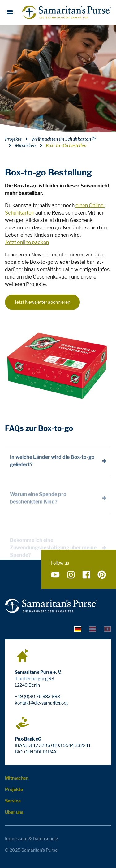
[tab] (78, 629)
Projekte (13, 139)
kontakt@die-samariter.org (41, 703)
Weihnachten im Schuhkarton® (64, 139)
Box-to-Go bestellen (66, 146)
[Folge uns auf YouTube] (55, 575)
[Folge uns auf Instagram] (71, 575)
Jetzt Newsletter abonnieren (42, 302)
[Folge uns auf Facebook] (86, 575)
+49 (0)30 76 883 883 (37, 696)
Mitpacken (25, 146)
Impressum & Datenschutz (32, 839)
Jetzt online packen (27, 242)
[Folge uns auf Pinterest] (102, 575)
